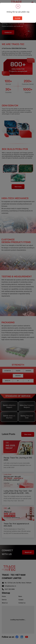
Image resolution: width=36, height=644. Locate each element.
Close (18, 18)
